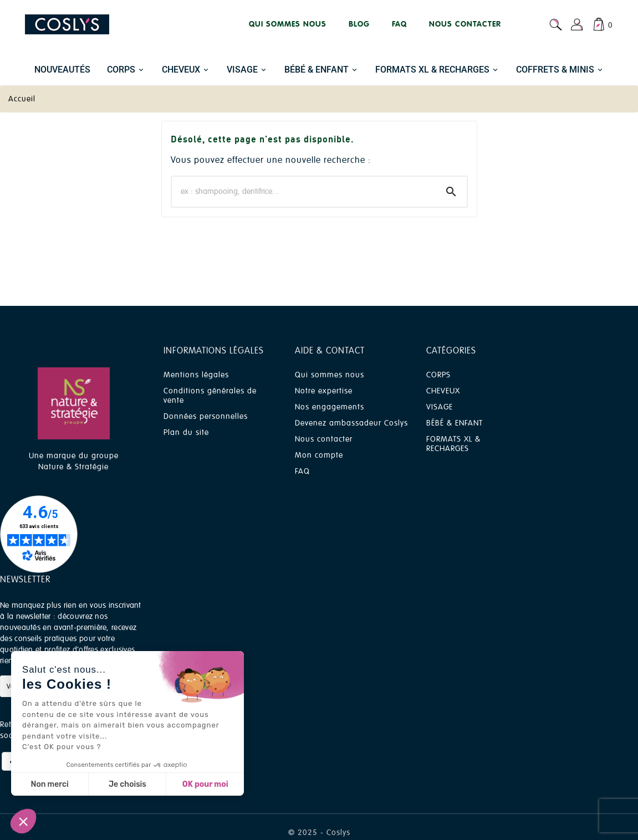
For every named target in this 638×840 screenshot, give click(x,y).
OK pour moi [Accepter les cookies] (205, 784)
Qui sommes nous (330, 375)
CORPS (438, 375)
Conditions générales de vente (210, 396)
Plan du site (186, 432)
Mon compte (319, 455)
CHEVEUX (443, 391)
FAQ (302, 471)
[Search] (451, 192)
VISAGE (440, 407)
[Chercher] (304, 192)
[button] (23, 821)
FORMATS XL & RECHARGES (453, 444)
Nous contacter (324, 439)
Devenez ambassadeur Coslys (351, 423)
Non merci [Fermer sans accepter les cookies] (49, 784)
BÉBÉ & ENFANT (455, 423)
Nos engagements (330, 407)
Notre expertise (324, 391)
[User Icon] (577, 24)
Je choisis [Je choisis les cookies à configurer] (127, 784)
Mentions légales (196, 375)
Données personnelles (206, 416)
